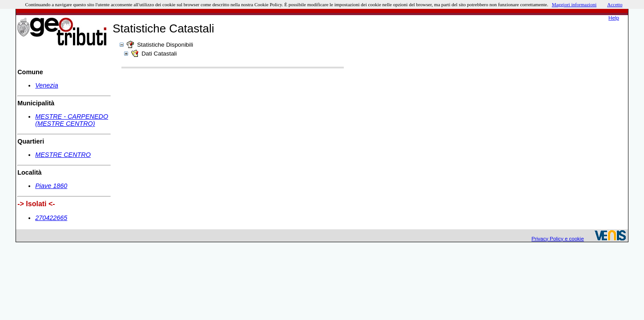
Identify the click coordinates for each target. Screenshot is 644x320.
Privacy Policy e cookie (558, 239)
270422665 (51, 218)
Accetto (615, 4)
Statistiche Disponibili (165, 45)
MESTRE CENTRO (63, 155)
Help (614, 18)
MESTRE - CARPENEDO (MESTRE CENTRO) (72, 120)
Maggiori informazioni (574, 4)
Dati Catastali (159, 54)
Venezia (46, 85)
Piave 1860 (51, 186)
